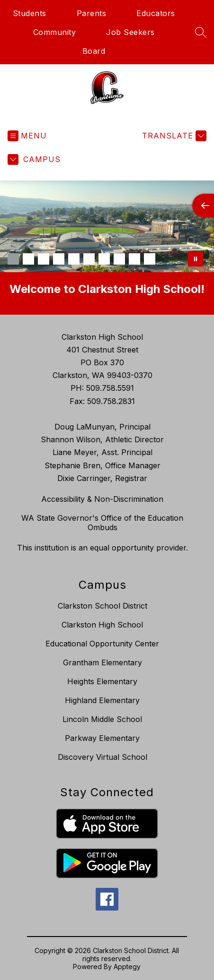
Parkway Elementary (102, 738)
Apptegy (127, 967)
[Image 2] (28, 259)
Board (94, 51)
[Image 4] (59, 259)
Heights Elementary (102, 681)
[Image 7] (104, 259)
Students (30, 13)
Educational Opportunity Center (102, 644)
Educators (156, 13)
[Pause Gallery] (196, 259)
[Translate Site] (173, 136)
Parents (92, 13)
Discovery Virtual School (103, 757)
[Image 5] (74, 259)
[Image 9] (134, 259)
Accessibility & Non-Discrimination (102, 499)
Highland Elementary (102, 700)
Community (55, 32)
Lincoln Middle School (102, 719)
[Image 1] (13, 259)
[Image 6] (89, 259)
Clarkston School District (103, 606)
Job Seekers (130, 32)
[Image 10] (150, 259)
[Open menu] (27, 136)
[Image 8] (119, 259)
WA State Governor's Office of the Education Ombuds (102, 523)
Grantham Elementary (103, 662)
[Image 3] (44, 259)
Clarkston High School (102, 625)
